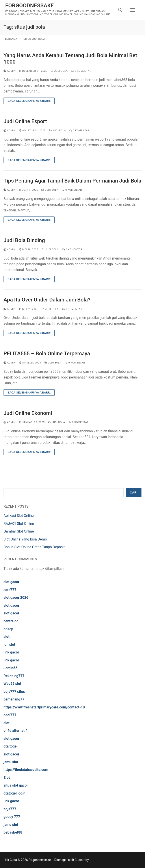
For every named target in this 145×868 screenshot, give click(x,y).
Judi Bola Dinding (24, 240)
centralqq (11, 621)
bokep (8, 629)
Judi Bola (59, 71)
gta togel (10, 746)
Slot (7, 778)
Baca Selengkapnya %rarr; (29, 101)
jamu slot (11, 762)
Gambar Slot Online (19, 531)
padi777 (10, 715)
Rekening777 (14, 676)
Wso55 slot (12, 684)
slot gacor (11, 582)
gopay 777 (12, 817)
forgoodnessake (30, 6)
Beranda (11, 39)
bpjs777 (10, 809)
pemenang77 (14, 699)
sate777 (10, 590)
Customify (82, 860)
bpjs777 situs (14, 692)
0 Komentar (81, 71)
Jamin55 (10, 668)
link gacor (11, 652)
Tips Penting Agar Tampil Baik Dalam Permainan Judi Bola (72, 181)
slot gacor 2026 (16, 598)
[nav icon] (133, 10)
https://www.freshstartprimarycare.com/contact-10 (44, 707)
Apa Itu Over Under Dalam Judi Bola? (47, 300)
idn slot (9, 645)
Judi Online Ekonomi (28, 413)
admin (10, 71)
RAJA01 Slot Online (19, 524)
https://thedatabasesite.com (26, 770)
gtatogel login (14, 793)
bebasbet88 (13, 832)
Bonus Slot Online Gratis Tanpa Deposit (34, 547)
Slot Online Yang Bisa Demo (25, 539)
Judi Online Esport (25, 121)
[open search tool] (120, 10)
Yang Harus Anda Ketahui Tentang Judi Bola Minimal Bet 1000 (70, 59)
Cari (134, 492)
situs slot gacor (16, 785)
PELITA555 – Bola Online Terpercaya (47, 354)
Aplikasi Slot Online (19, 516)
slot (7, 637)
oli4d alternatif (15, 731)
